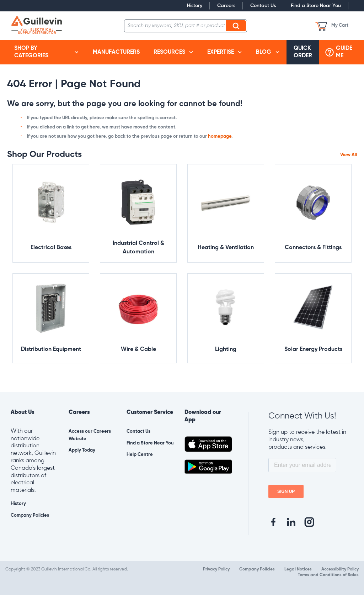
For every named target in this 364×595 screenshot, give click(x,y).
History (195, 6)
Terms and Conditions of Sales (328, 575)
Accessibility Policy (340, 569)
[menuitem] (46, 52)
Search (237, 26)
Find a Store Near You (316, 6)
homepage (220, 136)
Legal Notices (298, 569)
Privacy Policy (216, 569)
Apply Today (82, 450)
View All (349, 155)
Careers (226, 6)
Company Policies (30, 515)
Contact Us (263, 6)
